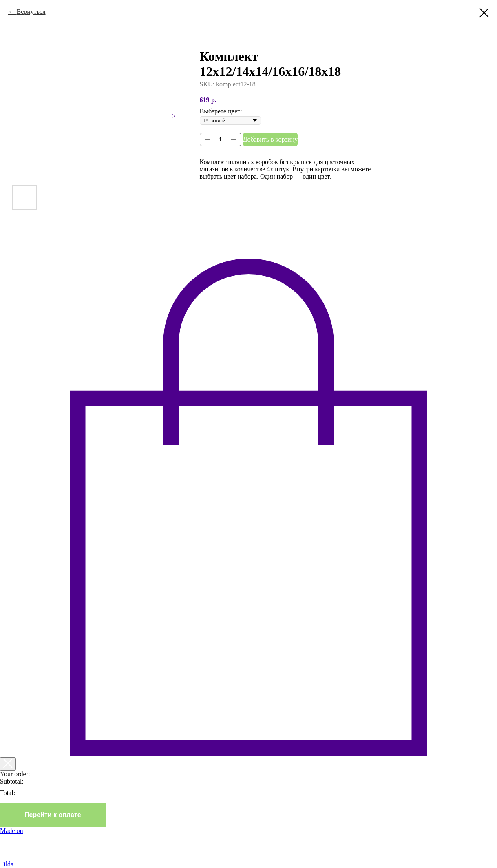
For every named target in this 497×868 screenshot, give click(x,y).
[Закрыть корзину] (8, 764)
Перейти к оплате (53, 815)
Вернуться (31, 12)
